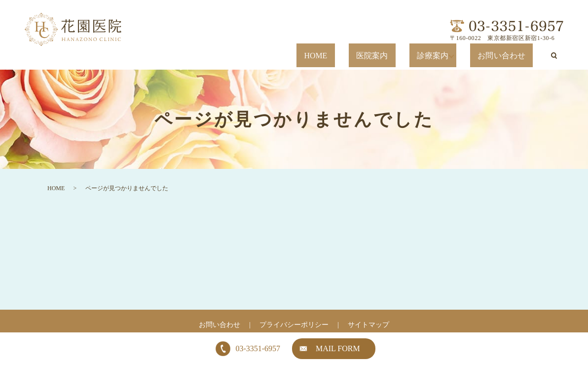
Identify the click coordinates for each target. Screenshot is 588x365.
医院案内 (416, 56)
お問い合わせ (513, 56)
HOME (379, 56)
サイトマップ (368, 325)
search (554, 55)
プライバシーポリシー (294, 325)
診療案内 (457, 56)
